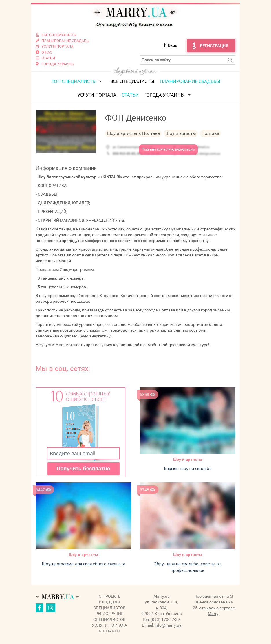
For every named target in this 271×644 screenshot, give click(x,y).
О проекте (110, 596)
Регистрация (214, 46)
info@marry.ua (168, 625)
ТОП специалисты (74, 81)
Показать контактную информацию (168, 149)
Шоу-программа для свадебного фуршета (84, 564)
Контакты (109, 631)
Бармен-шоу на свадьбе (188, 468)
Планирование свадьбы (190, 81)
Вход (173, 45)
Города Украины (164, 95)
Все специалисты (132, 81)
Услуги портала (97, 95)
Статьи (130, 95)
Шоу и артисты (188, 459)
